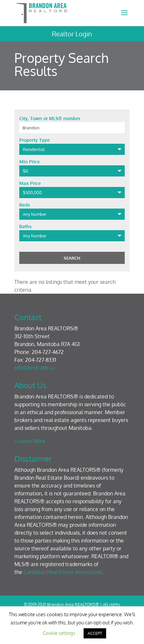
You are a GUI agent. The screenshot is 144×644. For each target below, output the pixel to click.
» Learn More (30, 441)
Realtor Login (72, 34)
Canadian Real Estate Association (63, 572)
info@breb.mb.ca (35, 368)
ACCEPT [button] (95, 633)
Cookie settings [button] (59, 633)
